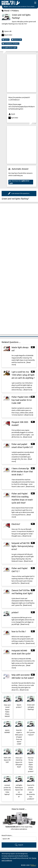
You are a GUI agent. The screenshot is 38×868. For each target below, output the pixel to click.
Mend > (7, 11)
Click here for (19, 182)
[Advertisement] (19, 73)
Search (19, 845)
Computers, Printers (10, 44)
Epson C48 (17, 40)
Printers (15, 11)
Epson (6, 40)
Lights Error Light (9, 48)
